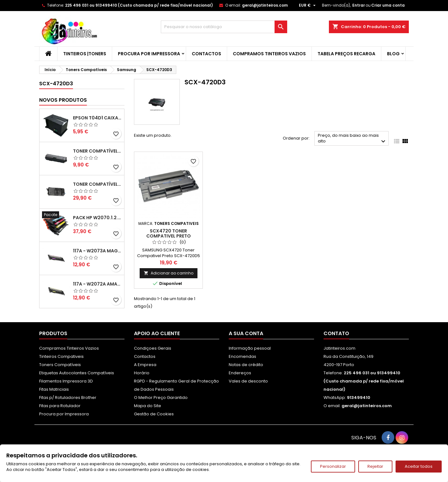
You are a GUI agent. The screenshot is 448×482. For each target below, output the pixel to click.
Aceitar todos (419, 466)
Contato (336, 333)
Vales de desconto (248, 381)
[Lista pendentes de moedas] (308, 5)
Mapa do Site (148, 406)
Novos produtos (63, 100)
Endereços (240, 373)
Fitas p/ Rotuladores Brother (68, 398)
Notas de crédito (246, 365)
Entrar (359, 5)
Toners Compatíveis (60, 365)
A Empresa (145, 365)
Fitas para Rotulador (60, 406)
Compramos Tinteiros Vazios (269, 54)
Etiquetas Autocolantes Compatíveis (77, 373)
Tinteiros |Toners (85, 54)
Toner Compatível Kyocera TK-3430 (97, 184)
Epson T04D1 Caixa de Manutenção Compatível (97, 118)
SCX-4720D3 (56, 84)
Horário (142, 373)
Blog (393, 54)
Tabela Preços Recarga (346, 54)
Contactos (206, 54)
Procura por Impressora (149, 54)
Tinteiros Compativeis (61, 356)
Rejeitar (375, 466)
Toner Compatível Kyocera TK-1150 (97, 151)
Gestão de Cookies (154, 414)
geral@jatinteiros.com (265, 5)
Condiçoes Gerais (153, 348)
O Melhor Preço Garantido (161, 398)
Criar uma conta (388, 5)
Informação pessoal (250, 348)
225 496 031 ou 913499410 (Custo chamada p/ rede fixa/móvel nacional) (139, 5)
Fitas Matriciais (54, 389)
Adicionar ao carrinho (169, 273)
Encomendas (242, 356)
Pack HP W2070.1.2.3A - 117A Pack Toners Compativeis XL (97, 218)
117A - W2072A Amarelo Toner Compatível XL (97, 284)
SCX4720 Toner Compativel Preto (169, 233)
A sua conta (246, 333)
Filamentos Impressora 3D (66, 381)
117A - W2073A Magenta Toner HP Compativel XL (97, 251)
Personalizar (333, 466)
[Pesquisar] (224, 27)
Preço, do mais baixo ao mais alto (352, 139)
